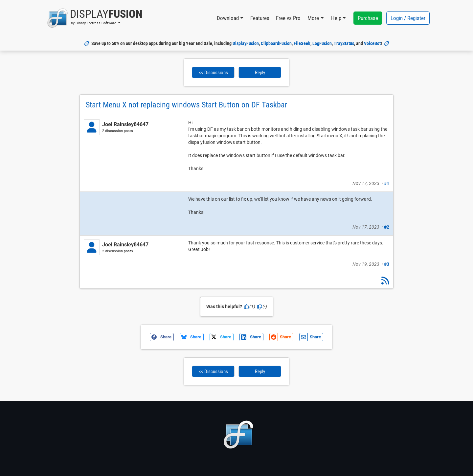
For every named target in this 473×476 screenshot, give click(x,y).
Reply (260, 73)
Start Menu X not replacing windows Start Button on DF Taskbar (186, 105)
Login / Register (408, 18)
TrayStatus (344, 43)
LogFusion (322, 43)
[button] (95, 18)
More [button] (313, 18)
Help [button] (336, 18)
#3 (387, 264)
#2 (387, 227)
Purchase (368, 18)
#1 (387, 183)
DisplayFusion (246, 43)
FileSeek (302, 43)
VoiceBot (372, 43)
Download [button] (228, 18)
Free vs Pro (288, 18)
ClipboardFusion (276, 43)
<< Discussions (213, 73)
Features (260, 18)
